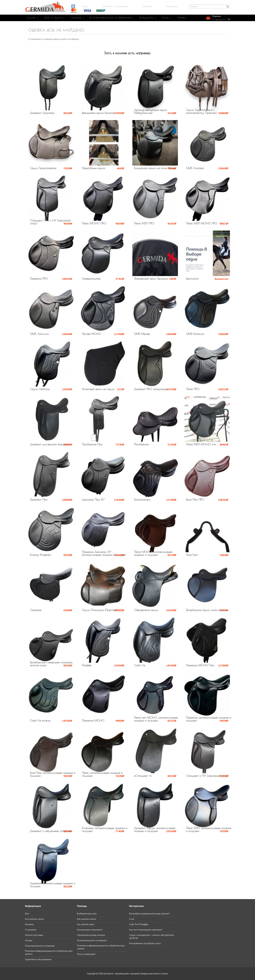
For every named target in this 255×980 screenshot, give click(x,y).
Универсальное (91, 279)
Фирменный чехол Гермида (151, 279)
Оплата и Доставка (115, 6)
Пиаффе (87, 665)
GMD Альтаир (195, 168)
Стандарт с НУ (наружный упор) (207, 776)
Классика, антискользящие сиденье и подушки (105, 829)
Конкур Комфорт (41, 555)
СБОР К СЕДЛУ (54, 18)
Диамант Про (39, 500)
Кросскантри (142, 500)
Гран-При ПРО (195, 500)
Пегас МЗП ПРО (144, 223)
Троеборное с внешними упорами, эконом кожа (51, 664)
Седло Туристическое (43, 168)
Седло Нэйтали (40, 389)
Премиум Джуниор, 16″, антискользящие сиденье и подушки (104, 553)
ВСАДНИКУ (148, 18)
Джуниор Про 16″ (94, 500)
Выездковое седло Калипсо (99, 113)
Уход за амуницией (86, 954)
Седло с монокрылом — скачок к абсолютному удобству (151, 937)
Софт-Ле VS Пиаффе (139, 924)
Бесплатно (192, 279)
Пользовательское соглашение (40, 946)
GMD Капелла (195, 334)
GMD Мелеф (142, 334)
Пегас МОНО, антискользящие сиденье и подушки (153, 553)
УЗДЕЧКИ (77, 18)
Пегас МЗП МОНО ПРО (202, 223)
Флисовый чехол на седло (98, 389)
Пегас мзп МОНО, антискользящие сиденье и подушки (156, 719)
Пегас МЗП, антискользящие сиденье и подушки (209, 829)
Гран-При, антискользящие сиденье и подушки (53, 774)
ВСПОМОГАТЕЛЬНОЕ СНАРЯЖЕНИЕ (112, 18)
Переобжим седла (94, 168)
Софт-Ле (140, 665)
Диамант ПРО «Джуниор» (151, 389)
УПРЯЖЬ (182, 18)
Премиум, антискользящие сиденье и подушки (209, 719)
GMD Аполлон (39, 334)
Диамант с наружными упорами (50, 831)
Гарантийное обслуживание (38, 959)
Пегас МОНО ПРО (94, 223)
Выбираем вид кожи (87, 914)
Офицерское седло (146, 610)
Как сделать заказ (86, 924)
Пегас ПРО (193, 389)
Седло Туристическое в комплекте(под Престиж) (201, 111)
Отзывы (147, 6)
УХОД (167, 18)
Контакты (172, 6)
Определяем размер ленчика (91, 935)
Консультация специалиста (90, 930)
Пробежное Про (92, 444)
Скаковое (36, 610)
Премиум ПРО (39, 279)
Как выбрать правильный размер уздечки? (149, 914)
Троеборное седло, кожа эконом (207, 610)
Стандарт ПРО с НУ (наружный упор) (50, 222)
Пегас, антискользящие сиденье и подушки (102, 774)
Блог (86, 6)
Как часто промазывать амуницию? (146, 930)
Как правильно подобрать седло (145, 943)
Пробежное (141, 444)
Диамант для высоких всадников (50, 444)
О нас (132, 919)
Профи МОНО (92, 334)
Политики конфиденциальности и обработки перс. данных (49, 952)
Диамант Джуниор (42, 113)
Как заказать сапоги (35, 919)
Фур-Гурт (192, 555)
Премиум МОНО (93, 720)
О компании (31, 930)
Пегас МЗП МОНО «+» (201, 444)
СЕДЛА (32, 18)
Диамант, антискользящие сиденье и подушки (53, 885)
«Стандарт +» (143, 776)
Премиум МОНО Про (200, 665)
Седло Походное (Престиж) (100, 610)
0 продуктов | (221, 19)
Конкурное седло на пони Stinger (155, 168)
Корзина (217, 16)
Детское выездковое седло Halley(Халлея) (151, 111)
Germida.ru (108, 974)
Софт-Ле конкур (40, 720)
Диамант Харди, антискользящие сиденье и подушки (155, 829)
